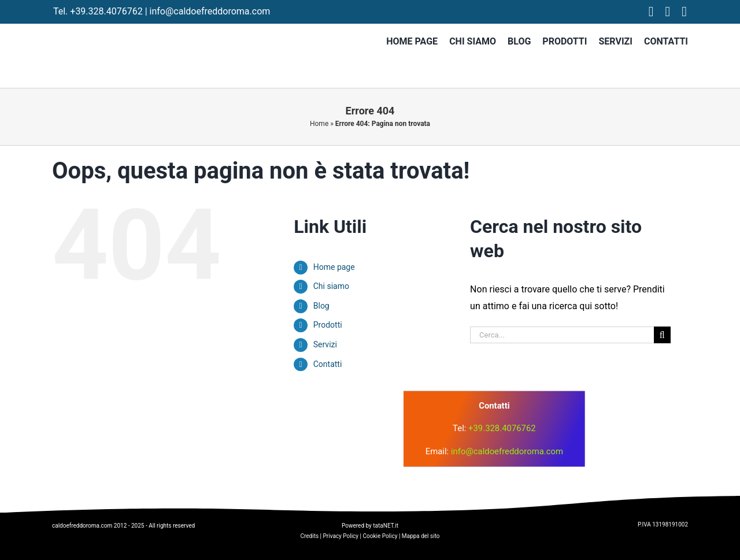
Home (319, 124)
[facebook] (651, 12)
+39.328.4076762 (106, 11)
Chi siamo (331, 286)
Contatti (328, 364)
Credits (309, 536)
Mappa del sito (421, 536)
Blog (321, 306)
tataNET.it (386, 526)
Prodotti (328, 325)
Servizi (325, 344)
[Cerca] (662, 335)
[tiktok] (684, 12)
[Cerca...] (562, 335)
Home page (334, 267)
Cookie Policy (380, 536)
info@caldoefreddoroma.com (210, 11)
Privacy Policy (341, 536)
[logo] (260, 410)
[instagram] (668, 12)
